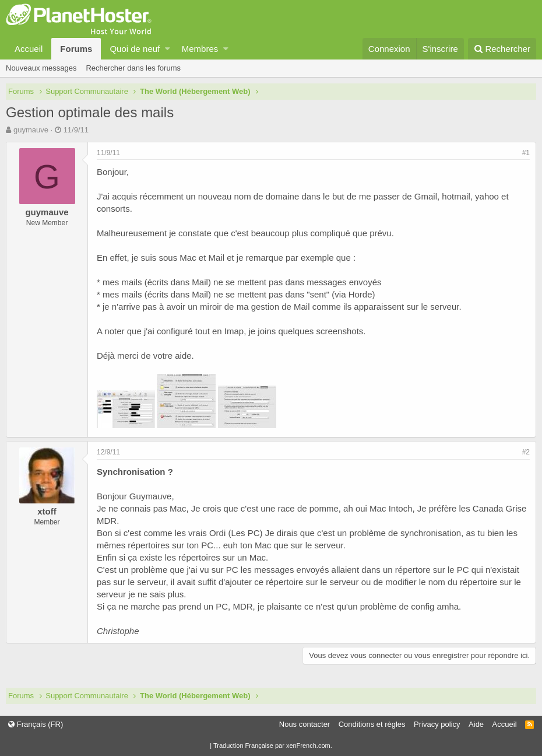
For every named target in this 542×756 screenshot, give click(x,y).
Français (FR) (36, 724)
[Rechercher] (502, 49)
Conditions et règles (372, 724)
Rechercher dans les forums (133, 68)
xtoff (47, 511)
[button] (168, 49)
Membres (200, 49)
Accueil (29, 49)
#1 (526, 153)
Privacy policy (437, 724)
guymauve (31, 130)
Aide (476, 724)
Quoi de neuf (135, 49)
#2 (526, 452)
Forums (76, 49)
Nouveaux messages (41, 68)
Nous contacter (305, 724)
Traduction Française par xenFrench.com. (273, 745)
